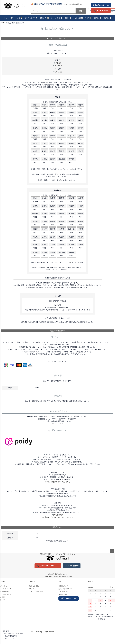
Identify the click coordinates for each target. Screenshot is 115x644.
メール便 (19, 18)
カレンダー (91, 582)
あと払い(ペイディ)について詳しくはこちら (57, 517)
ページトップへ (112, 551)
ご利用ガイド (63, 586)
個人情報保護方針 (11, 636)
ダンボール (8, 18)
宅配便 (58, 63)
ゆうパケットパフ (31, 18)
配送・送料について (66, 589)
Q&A (76, 4)
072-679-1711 (102, 10)
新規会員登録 (34, 586)
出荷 (74, 4)
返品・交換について (66, 594)
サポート (61, 582)
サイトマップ (9, 638)
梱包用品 (108, 18)
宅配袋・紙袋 (5, 592)
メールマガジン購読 (36, 592)
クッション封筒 (57, 18)
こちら (69, 169)
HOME (3, 23)
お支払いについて (65, 592)
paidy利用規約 (58, 515)
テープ (88, 18)
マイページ (32, 582)
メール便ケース (6, 589)
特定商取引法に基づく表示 (14, 634)
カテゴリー (3, 582)
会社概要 (6, 631)
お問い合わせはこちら (101, 5)
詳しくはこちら (58, 424)
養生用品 (98, 18)
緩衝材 (68, 18)
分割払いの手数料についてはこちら (58, 482)
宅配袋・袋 (44, 18)
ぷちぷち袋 (78, 18)
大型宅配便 (58, 65)
